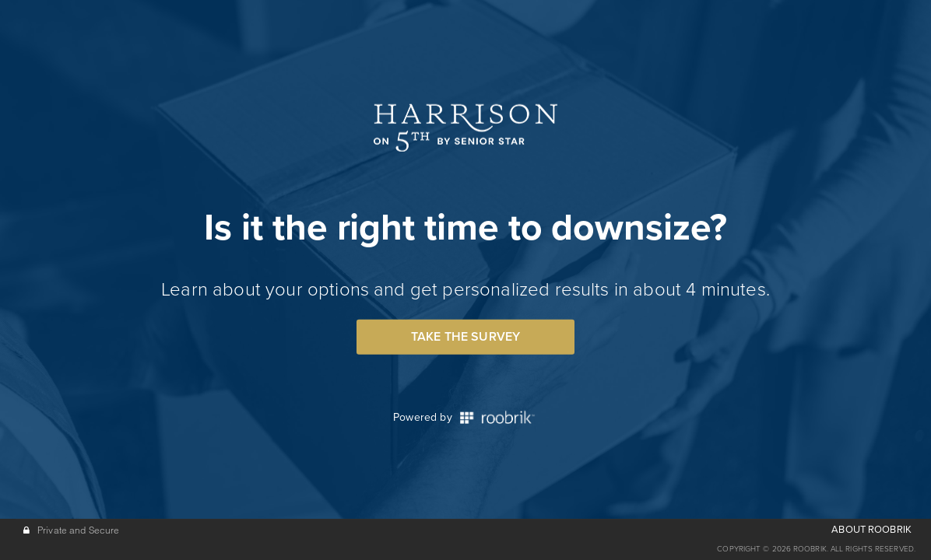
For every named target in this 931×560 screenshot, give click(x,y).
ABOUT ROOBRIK (871, 530)
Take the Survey (465, 337)
